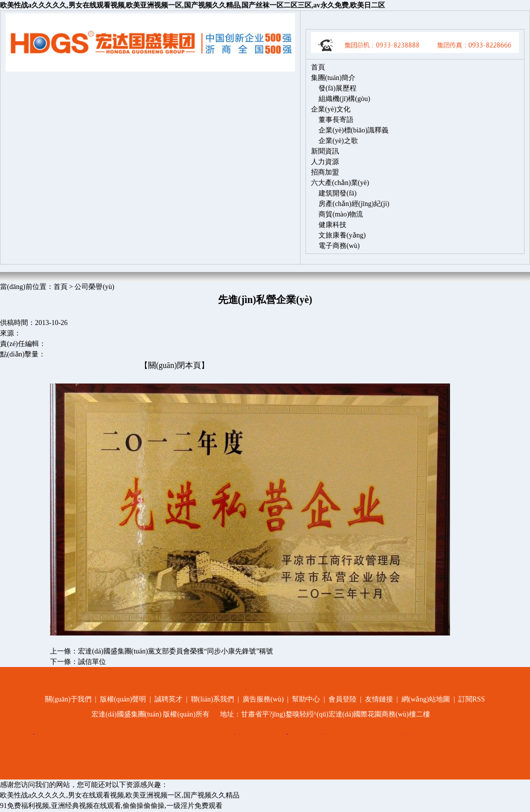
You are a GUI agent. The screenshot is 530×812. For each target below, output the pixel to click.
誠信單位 (92, 662)
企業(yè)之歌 (338, 141)
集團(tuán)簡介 (333, 78)
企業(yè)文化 (331, 109)
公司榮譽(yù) (94, 287)
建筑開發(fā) (337, 193)
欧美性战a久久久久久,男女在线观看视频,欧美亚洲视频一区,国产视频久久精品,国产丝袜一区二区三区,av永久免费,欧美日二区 (192, 5)
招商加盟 (325, 172)
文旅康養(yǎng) (342, 235)
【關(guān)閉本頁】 (174, 365)
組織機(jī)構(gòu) (344, 99)
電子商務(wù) (339, 246)
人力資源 (325, 162)
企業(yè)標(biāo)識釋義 (353, 130)
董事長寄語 (336, 120)
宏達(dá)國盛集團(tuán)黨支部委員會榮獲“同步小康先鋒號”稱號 (175, 651)
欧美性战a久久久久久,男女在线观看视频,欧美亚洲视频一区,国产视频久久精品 (120, 795)
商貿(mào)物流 (341, 214)
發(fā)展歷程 (337, 88)
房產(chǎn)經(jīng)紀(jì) (354, 204)
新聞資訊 (325, 151)
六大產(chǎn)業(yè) (340, 183)
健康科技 (332, 225)
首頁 (318, 67)
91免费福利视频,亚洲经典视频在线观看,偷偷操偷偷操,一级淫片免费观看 (111, 806)
